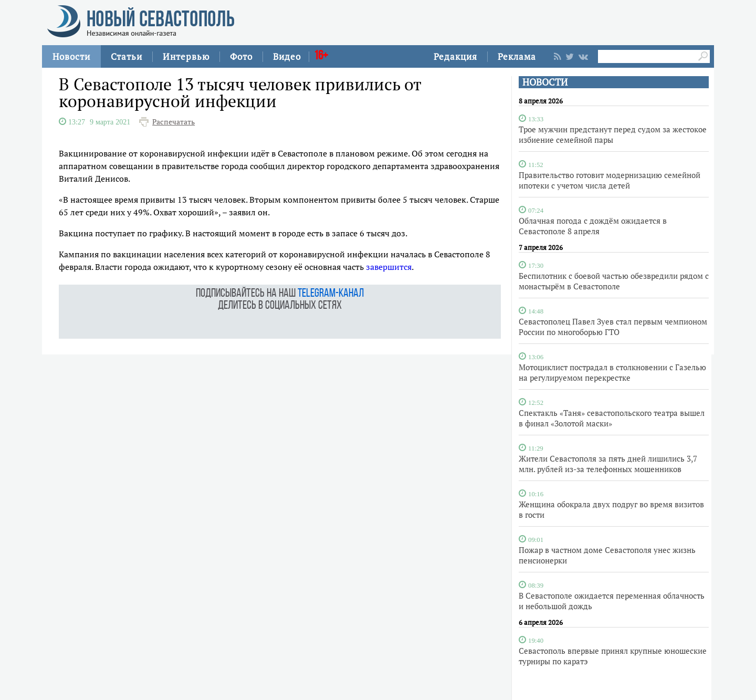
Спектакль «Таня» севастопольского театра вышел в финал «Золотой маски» (612, 418)
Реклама (517, 56)
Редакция (455, 56)
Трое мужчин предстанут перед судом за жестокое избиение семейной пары (613, 134)
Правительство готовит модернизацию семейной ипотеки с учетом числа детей (610, 180)
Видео (287, 56)
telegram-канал (331, 294)
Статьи (127, 56)
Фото (241, 56)
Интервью (186, 56)
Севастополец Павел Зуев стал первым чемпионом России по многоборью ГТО (613, 327)
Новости (71, 56)
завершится (389, 267)
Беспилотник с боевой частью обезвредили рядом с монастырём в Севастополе (614, 281)
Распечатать (174, 122)
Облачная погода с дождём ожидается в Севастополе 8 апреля (593, 226)
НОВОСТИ (545, 82)
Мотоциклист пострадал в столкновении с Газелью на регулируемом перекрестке (612, 372)
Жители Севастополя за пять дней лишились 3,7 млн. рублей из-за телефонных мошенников (608, 464)
